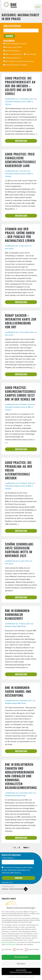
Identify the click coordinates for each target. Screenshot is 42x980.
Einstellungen (10, 946)
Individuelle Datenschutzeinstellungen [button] (21, 973)
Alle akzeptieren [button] (21, 959)
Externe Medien (32, 951)
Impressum (5, 889)
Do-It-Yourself (30, 54)
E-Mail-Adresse (8, 858)
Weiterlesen (21, 141)
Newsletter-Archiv (7, 882)
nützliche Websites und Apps (15, 65)
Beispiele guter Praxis (12, 47)
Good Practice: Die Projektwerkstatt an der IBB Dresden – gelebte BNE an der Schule (20, 86)
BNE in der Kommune (12, 54)
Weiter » (26, 848)
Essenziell (7, 951)
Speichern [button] (21, 965)
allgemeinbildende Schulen (15, 44)
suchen (9, 36)
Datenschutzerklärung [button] (22, 979)
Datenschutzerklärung (16, 889)
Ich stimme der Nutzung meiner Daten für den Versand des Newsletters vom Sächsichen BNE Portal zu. (17, 870)
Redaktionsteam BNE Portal (15, 626)
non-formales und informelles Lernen (19, 61)
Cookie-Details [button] (11, 979)
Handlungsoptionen (12, 58)
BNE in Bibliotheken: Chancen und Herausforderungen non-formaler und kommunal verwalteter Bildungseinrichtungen (22, 776)
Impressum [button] (32, 979)
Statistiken (18, 951)
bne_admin (9, 249)
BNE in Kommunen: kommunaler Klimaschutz (17, 615)
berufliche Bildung (11, 51)
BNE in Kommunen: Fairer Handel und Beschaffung (18, 692)
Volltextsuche (12, 26)
